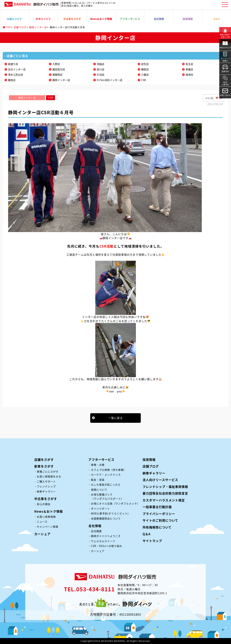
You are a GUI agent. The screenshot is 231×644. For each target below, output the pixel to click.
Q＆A (147, 534)
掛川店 (101, 69)
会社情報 (95, 526)
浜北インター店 (17, 69)
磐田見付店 (59, 69)
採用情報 (149, 459)
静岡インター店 (61, 80)
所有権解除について (157, 527)
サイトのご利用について (160, 520)
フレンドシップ (46, 486)
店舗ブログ (151, 466)
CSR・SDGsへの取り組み (107, 546)
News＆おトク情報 (49, 511)
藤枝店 (12, 80)
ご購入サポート (46, 481)
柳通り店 (13, 64)
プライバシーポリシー (159, 514)
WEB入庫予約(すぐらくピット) (110, 513)
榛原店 (145, 69)
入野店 (56, 64)
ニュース (42, 521)
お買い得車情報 (46, 517)
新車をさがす (44, 466)
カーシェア (42, 534)
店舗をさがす (44, 459)
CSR (143, 80)
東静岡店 (57, 75)
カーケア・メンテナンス (106, 475)
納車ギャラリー (46, 491)
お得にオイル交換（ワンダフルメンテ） (115, 503)
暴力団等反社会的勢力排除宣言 (165, 493)
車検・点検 (98, 465)
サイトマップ (152, 541)
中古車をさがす (46, 499)
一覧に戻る (115, 418)
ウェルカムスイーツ (103, 541)
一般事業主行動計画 (157, 507)
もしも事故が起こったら (106, 484)
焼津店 (189, 75)
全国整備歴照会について (106, 518)
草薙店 (189, 69)
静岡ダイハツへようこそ (106, 536)
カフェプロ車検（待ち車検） (109, 470)
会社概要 (96, 531)
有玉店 (189, 64)
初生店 (145, 64)
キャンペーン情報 (48, 527)
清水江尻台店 (16, 75)
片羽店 (101, 75)
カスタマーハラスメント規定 (164, 500)
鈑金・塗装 (98, 480)
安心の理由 (44, 504)
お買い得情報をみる (49, 476)
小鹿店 (145, 75)
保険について (99, 490)
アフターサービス (101, 459)
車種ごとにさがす (48, 471)
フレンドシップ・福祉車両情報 (165, 487)
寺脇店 (101, 64)
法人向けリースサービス (160, 480)
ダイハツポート (100, 508)
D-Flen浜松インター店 (110, 80)
